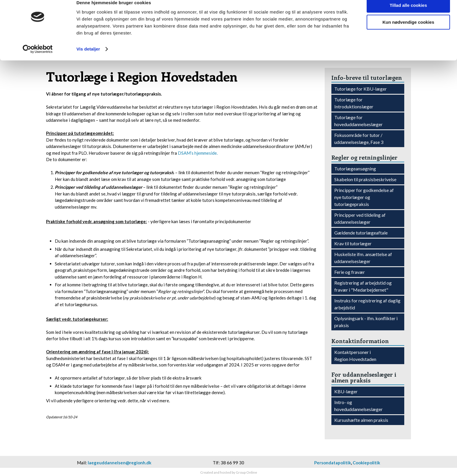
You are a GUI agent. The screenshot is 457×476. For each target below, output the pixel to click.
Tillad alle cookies (408, 14)
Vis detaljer (88, 58)
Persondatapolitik (333, 463)
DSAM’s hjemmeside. (198, 153)
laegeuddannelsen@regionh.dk (119, 463)
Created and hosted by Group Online (229, 472)
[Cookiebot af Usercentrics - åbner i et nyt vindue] (38, 58)
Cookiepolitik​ (366, 463)
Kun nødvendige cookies (408, 32)
